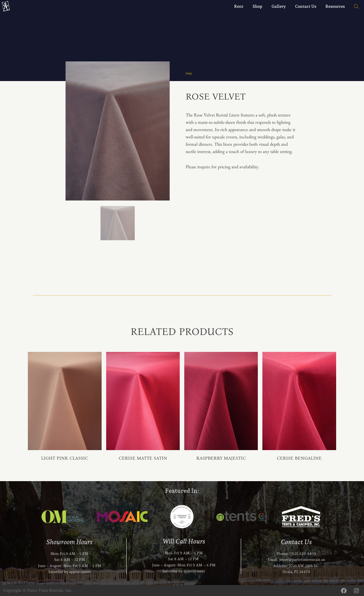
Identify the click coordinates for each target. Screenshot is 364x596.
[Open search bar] (354, 6)
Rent (239, 6)
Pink (189, 74)
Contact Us (306, 6)
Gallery (279, 6)
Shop (257, 6)
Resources (335, 6)
